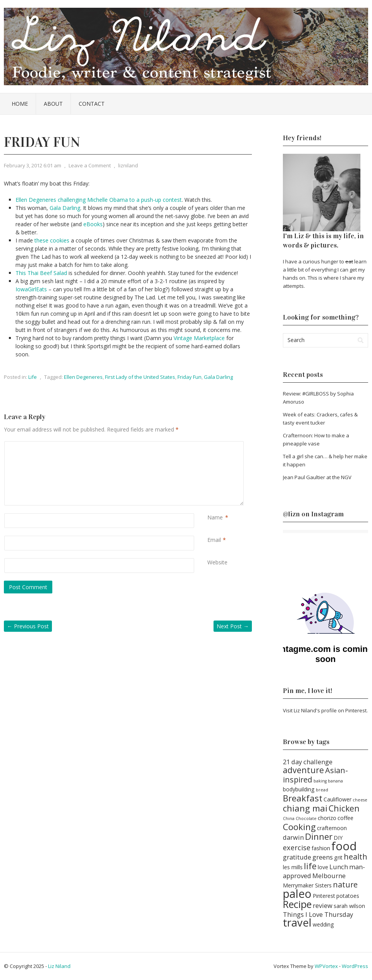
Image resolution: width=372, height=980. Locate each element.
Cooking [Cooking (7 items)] (299, 827)
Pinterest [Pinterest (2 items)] (324, 896)
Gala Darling (65, 208)
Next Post (233, 626)
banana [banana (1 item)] (335, 781)
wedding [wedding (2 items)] (323, 924)
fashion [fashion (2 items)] (321, 848)
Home (20, 104)
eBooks (93, 224)
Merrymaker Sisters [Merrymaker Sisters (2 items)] (307, 885)
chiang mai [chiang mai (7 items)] (305, 808)
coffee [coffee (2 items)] (345, 818)
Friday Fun (189, 377)
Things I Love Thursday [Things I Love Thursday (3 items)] (318, 914)
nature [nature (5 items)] (345, 885)
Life (33, 377)
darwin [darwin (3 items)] (293, 837)
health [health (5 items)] (356, 857)
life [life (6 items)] (310, 866)
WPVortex (326, 966)
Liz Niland (59, 966)
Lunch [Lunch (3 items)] (339, 867)
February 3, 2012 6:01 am (33, 165)
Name (215, 517)
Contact (92, 104)
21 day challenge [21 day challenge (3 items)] (308, 762)
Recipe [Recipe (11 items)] (297, 904)
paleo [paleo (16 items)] (297, 894)
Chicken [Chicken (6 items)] (344, 808)
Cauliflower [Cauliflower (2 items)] (338, 799)
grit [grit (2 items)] (338, 857)
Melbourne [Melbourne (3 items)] (329, 876)
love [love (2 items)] (323, 867)
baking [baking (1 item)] (320, 781)
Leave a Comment (90, 165)
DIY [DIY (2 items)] (338, 838)
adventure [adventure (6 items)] (303, 770)
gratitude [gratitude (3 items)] (297, 857)
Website (217, 562)
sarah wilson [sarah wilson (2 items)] (349, 906)
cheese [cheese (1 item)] (360, 800)
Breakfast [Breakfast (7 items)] (303, 798)
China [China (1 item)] (289, 818)
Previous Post (28, 626)
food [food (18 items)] (344, 846)
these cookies (52, 240)
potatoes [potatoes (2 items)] (348, 896)
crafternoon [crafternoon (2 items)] (332, 828)
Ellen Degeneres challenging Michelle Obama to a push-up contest (99, 200)
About (53, 104)
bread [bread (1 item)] (322, 790)
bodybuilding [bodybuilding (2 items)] (299, 789)
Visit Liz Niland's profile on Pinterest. (325, 710)
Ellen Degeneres (83, 377)
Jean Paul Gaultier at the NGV (317, 477)
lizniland (128, 165)
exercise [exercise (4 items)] (297, 847)
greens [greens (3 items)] (323, 857)
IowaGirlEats (31, 289)
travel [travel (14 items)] (297, 922)
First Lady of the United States (140, 377)
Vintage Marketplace (199, 338)
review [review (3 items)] (323, 905)
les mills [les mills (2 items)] (293, 867)
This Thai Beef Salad (41, 273)
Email (214, 540)
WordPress (355, 966)
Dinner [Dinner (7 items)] (319, 836)
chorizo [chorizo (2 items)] (327, 818)
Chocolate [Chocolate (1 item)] (306, 818)
